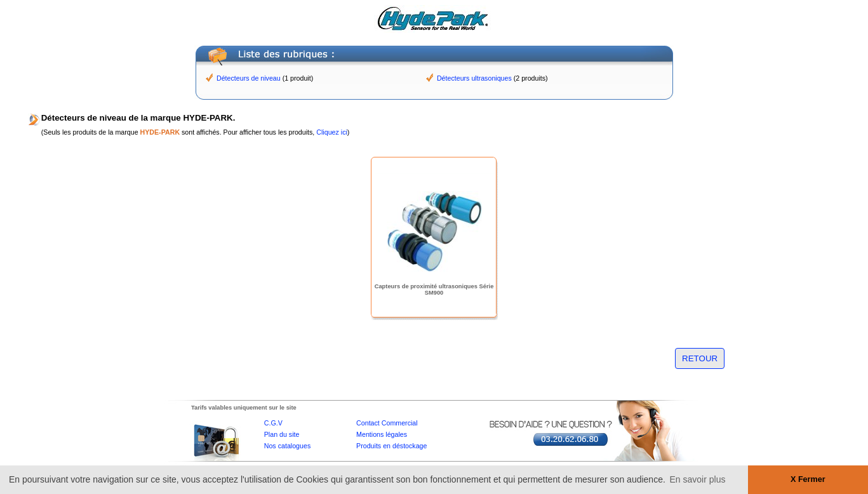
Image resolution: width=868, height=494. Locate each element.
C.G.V (273, 423)
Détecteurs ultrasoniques (474, 78)
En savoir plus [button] (698, 479)
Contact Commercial (387, 423)
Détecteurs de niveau (249, 78)
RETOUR (700, 358)
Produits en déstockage (391, 446)
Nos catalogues (287, 446)
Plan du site (282, 434)
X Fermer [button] (808, 479)
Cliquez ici (332, 132)
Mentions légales (382, 434)
